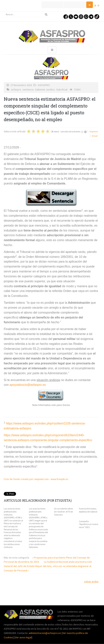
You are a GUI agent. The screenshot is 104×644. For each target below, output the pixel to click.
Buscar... (4, 12)
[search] (27, 14)
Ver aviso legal (23, 637)
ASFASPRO (44, 85)
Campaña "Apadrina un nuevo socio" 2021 (89, 524)
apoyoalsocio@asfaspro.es (28, 385)
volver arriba (91, 581)
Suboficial (62, 89)
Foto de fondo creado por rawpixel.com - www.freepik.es (36, 479)
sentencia (28, 89)
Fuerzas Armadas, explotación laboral (88, 510)
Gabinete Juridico (45, 89)
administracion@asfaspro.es (45, 633)
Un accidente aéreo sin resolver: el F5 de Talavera (63, 511)
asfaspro (16, 89)
